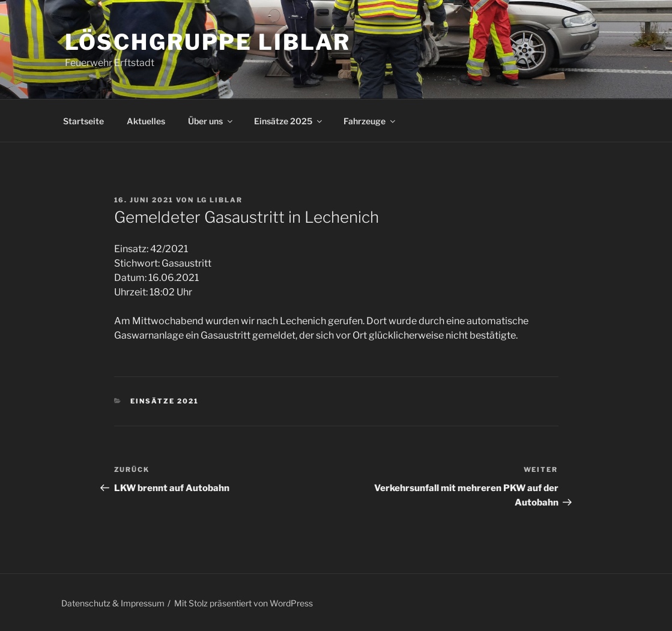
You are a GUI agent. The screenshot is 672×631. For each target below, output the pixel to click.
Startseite (83, 121)
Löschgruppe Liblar (208, 42)
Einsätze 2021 (165, 401)
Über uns (211, 121)
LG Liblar (220, 200)
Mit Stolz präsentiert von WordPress (244, 603)
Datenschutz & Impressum (113, 603)
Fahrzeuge (370, 121)
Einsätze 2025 (289, 121)
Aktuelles (146, 121)
